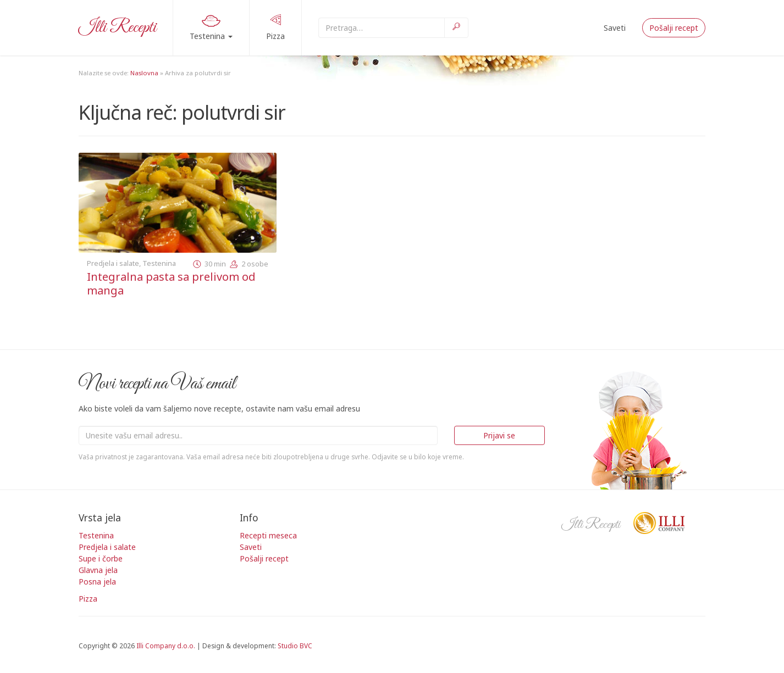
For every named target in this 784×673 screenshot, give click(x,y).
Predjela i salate (113, 263)
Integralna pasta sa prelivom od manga (171, 283)
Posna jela (97, 582)
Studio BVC (295, 646)
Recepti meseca (268, 535)
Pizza (275, 27)
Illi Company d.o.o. (166, 646)
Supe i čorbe (101, 558)
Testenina (211, 26)
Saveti (615, 28)
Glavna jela (98, 570)
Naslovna (144, 73)
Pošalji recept (674, 28)
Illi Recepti (117, 28)
